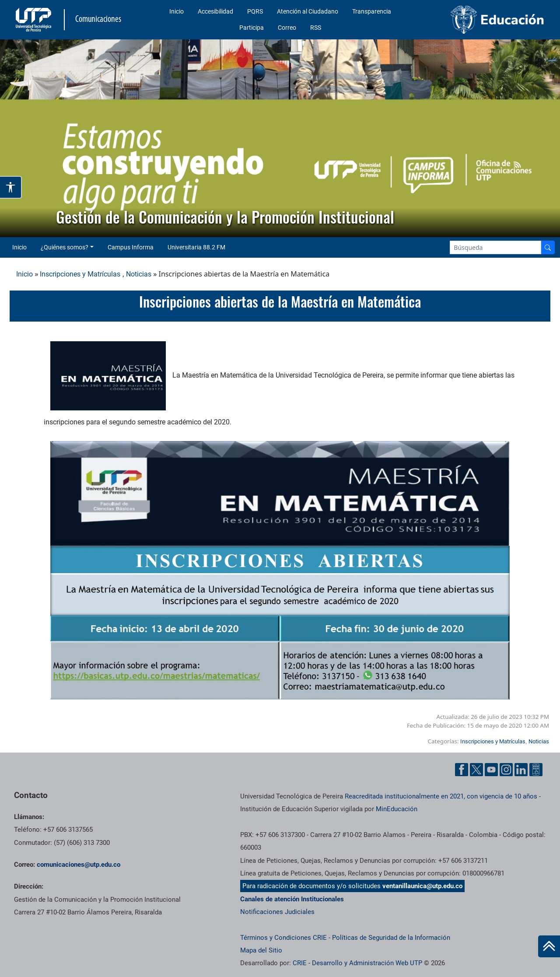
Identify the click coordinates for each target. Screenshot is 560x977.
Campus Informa (131, 247)
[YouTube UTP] (491, 770)
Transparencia (372, 11)
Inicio (177, 11)
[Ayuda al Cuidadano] (536, 770)
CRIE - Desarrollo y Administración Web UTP (357, 963)
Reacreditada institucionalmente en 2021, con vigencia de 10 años (441, 796)
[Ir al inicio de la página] (549, 946)
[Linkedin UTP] (521, 770)
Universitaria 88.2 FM (196, 247)
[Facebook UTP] (462, 770)
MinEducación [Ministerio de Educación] (397, 809)
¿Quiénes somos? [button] (65, 247)
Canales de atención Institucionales (292, 899)
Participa (252, 28)
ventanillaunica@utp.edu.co (422, 886)
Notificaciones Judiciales (277, 912)
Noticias (139, 274)
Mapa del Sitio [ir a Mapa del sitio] (261, 950)
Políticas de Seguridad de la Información (391, 938)
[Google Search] (495, 247)
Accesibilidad (215, 11)
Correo (287, 28)
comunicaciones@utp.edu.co (79, 865)
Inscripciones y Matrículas (80, 274)
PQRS (255, 11)
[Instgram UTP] (506, 770)
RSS (316, 28)
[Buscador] (548, 247)
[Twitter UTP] (476, 770)
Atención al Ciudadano (308, 11)
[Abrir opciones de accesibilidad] (11, 187)
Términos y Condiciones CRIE (283, 938)
